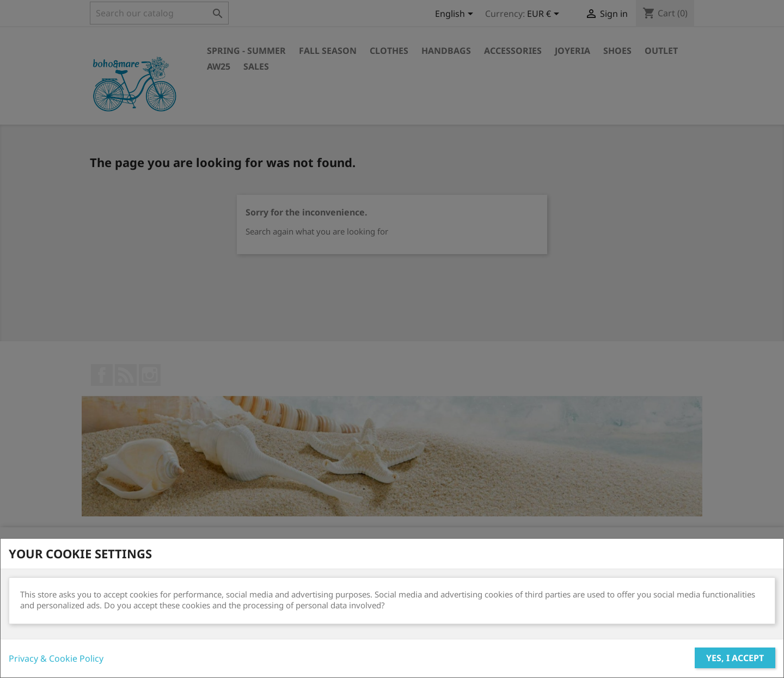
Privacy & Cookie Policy (56, 658)
